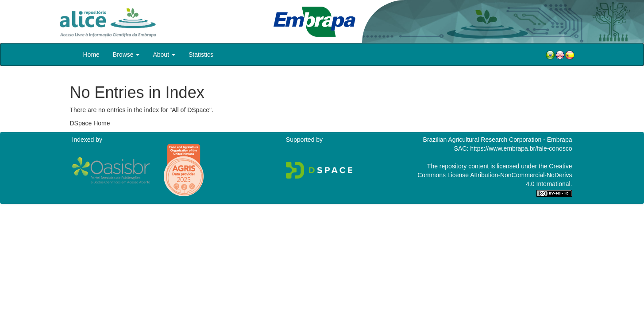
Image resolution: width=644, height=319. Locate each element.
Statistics (201, 54)
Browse (126, 54)
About (164, 54)
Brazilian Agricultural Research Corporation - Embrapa (498, 140)
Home (91, 54)
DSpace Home (90, 123)
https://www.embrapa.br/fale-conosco (521, 148)
